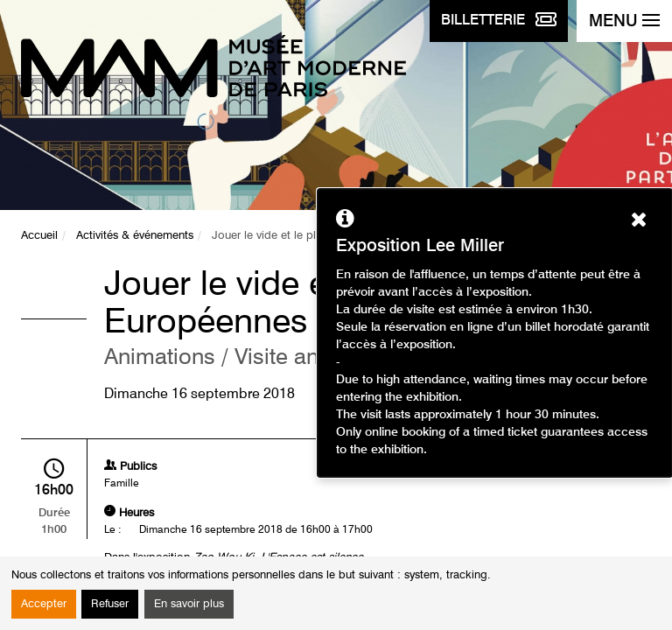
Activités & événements (135, 236)
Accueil (39, 236)
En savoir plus (189, 604)
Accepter (44, 604)
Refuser (110, 604)
